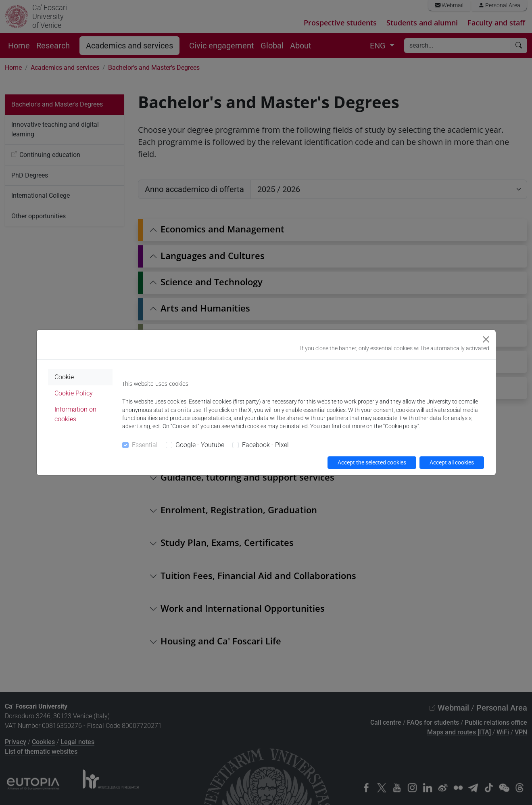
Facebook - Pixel (265, 445)
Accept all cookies (452, 462)
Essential (145, 445)
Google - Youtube (200, 445)
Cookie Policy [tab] (74, 393)
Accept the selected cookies (372, 462)
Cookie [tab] (64, 377)
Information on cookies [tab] (75, 414)
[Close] (486, 339)
